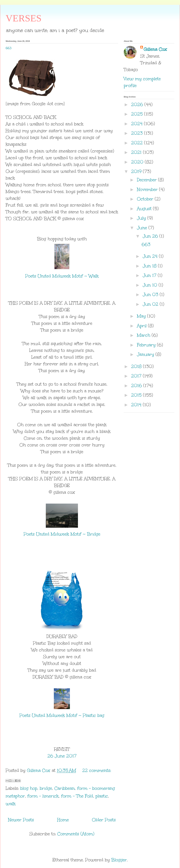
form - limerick (43, 796)
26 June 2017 (62, 756)
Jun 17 (150, 275)
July (142, 218)
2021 (137, 152)
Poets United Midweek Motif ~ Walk (62, 276)
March (144, 335)
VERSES (24, 18)
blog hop (29, 788)
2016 (137, 385)
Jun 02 (151, 304)
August (145, 209)
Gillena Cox (155, 49)
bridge (46, 788)
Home (63, 820)
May (142, 316)
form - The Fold (77, 796)
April (142, 326)
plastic (102, 796)
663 (9, 48)
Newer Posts (21, 820)
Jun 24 (151, 256)
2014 (137, 405)
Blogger (119, 860)
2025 (138, 114)
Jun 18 (150, 266)
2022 (138, 143)
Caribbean (65, 788)
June (143, 228)
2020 (138, 162)
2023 (138, 133)
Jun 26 (151, 236)
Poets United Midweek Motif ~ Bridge (62, 534)
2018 (137, 366)
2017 (137, 376)
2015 (137, 395)
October (146, 199)
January (146, 354)
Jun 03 (151, 294)
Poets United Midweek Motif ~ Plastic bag (62, 715)
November (148, 189)
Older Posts (104, 820)
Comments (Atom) (76, 834)
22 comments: (97, 770)
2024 (138, 124)
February (147, 345)
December (148, 180)
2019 (137, 171)
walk (11, 804)
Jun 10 (151, 285)
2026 (138, 104)
